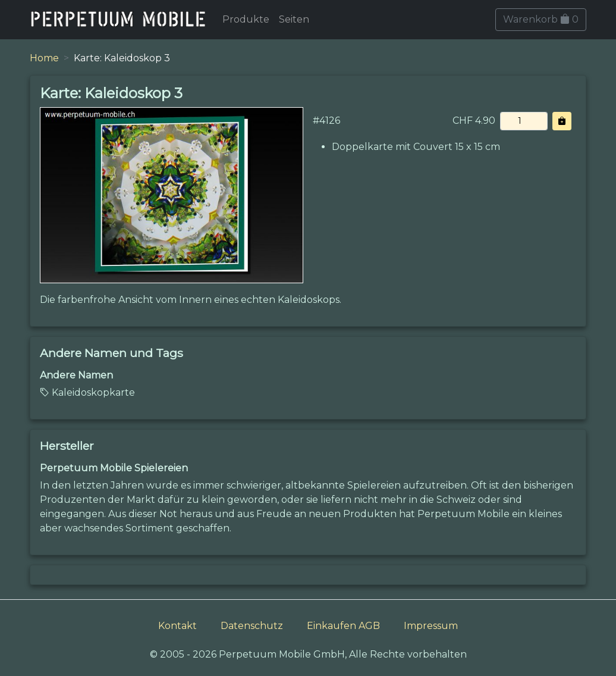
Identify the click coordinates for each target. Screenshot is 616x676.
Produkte (246, 19)
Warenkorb (541, 19)
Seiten (294, 19)
